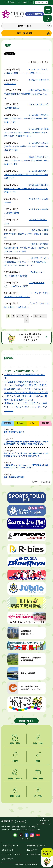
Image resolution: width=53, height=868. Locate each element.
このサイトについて (9, 846)
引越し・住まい (15, 778)
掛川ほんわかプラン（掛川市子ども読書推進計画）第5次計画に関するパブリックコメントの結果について (26, 455)
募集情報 (45, 423)
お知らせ (20, 423)
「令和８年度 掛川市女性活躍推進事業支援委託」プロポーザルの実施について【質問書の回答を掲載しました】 (26, 443)
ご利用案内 (10, 2)
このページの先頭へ (44, 822)
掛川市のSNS (26, 839)
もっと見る (45, 482)
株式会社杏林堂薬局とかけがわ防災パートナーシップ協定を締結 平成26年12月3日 (26, 118)
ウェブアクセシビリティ (11, 854)
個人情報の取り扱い (34, 854)
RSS (36, 482)
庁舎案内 (20, 821)
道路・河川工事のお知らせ (14, 432)
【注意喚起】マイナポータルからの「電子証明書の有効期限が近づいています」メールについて (26, 466)
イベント (33, 423)
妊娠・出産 (38, 743)
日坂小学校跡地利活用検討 (14, 477)
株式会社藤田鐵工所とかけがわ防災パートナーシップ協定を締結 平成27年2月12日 (26, 188)
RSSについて (32, 850)
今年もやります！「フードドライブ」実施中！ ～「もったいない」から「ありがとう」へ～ (26, 407)
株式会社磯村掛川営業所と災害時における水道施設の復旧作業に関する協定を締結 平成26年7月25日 (26, 132)
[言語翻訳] (42, 2)
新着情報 (8, 423)
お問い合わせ (24, 26)
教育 (38, 761)
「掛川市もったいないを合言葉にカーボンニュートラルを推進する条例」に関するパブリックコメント (26, 262)
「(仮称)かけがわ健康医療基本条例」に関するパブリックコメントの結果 (26, 234)
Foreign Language (25, 2)
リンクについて (7, 850)
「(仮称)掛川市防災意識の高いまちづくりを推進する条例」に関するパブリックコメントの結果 (26, 248)
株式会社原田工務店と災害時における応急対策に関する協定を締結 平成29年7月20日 (26, 146)
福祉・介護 (15, 796)
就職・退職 (38, 778)
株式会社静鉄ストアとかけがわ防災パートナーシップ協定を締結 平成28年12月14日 (26, 160)
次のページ (40, 316)
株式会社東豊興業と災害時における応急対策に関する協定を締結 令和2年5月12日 (26, 174)
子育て (15, 761)
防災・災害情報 (24, 33)
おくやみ (38, 796)
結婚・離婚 (15, 743)
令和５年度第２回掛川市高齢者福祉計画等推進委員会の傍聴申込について (26, 94)
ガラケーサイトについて (36, 846)
